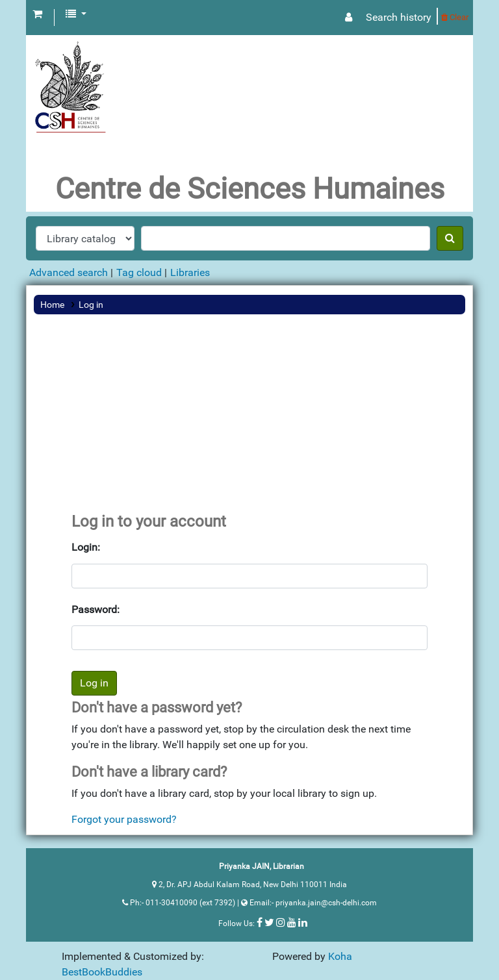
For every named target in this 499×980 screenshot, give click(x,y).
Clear (455, 17)
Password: (96, 609)
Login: (86, 547)
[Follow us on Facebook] (260, 922)
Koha (340, 956)
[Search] (450, 238)
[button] (37, 14)
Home (52, 305)
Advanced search (69, 272)
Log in (91, 305)
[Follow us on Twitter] (269, 922)
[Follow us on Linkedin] (303, 922)
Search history (399, 17)
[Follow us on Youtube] (292, 922)
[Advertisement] (249, 415)
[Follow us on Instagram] (281, 922)
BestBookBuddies (102, 972)
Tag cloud (139, 272)
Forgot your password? (124, 819)
